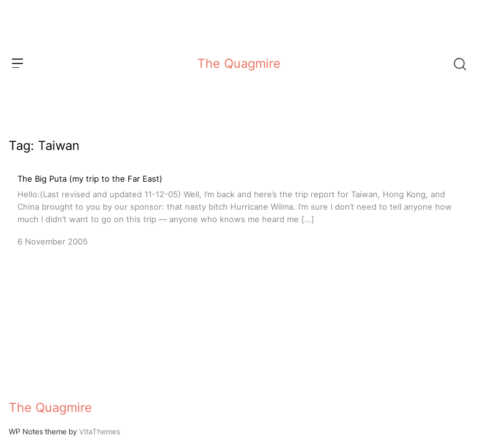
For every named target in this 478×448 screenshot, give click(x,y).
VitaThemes (100, 432)
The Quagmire (239, 63)
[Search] (459, 63)
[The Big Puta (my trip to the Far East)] (239, 209)
